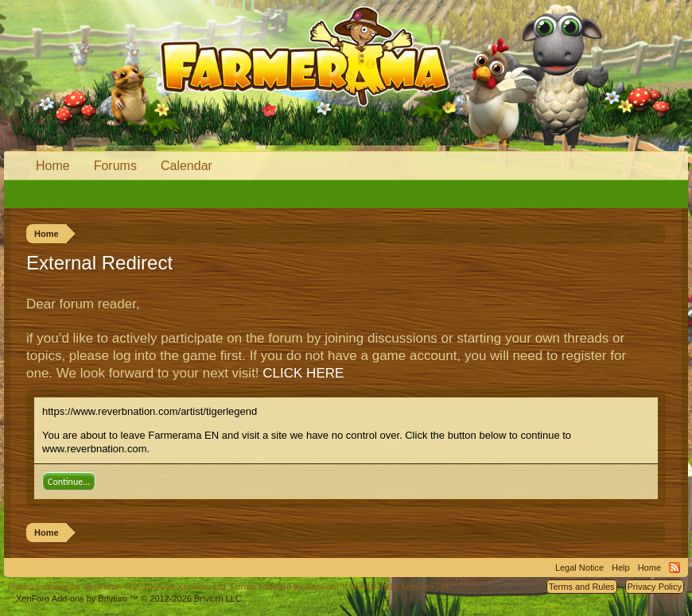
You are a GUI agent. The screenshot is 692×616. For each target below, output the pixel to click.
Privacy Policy (655, 587)
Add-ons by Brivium (130, 599)
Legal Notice (579, 568)
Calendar (187, 166)
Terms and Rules (582, 587)
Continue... (69, 482)
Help (621, 568)
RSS (675, 568)
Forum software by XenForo (118, 587)
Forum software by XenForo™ (341, 587)
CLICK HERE (303, 373)
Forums (115, 166)
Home (53, 166)
